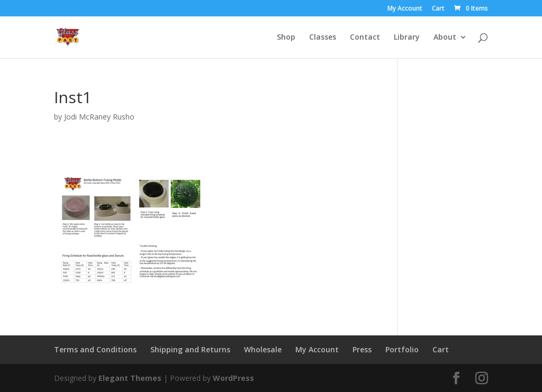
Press (362, 349)
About (445, 38)
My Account (405, 9)
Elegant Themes (130, 378)
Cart (438, 9)
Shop (286, 38)
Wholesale (263, 349)
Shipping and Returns (190, 349)
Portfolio (402, 349)
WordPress (233, 378)
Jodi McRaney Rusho (99, 117)
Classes (323, 38)
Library (407, 38)
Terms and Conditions (95, 349)
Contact (365, 38)
